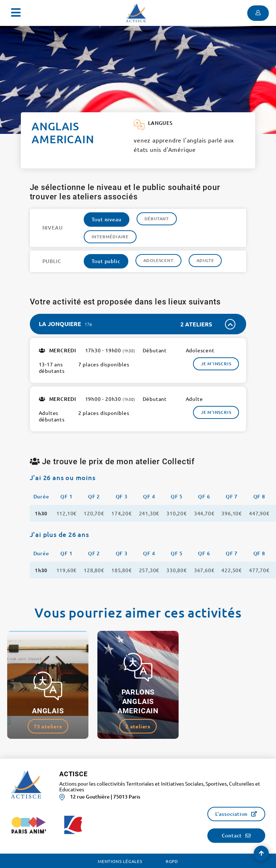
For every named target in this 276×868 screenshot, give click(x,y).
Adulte (205, 260)
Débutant (157, 219)
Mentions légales (120, 861)
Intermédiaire (110, 237)
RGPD (172, 861)
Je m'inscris (216, 364)
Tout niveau (107, 219)
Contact (232, 835)
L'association (231, 814)
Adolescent (158, 260)
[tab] (138, 324)
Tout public (106, 261)
